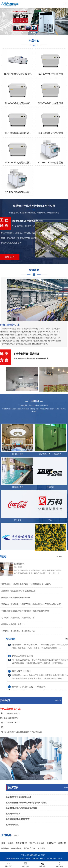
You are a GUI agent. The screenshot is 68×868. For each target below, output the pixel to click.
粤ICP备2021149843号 (55, 858)
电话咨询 (59, 865)
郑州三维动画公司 (37, 843)
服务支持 (42, 865)
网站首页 (8, 865)
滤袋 (3, 843)
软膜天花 (62, 843)
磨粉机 (10, 843)
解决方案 (25, 865)
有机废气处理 (21, 843)
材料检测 (41, 848)
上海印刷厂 (51, 843)
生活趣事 (5, 848)
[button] (32, 32)
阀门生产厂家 (30, 848)
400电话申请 (16, 848)
